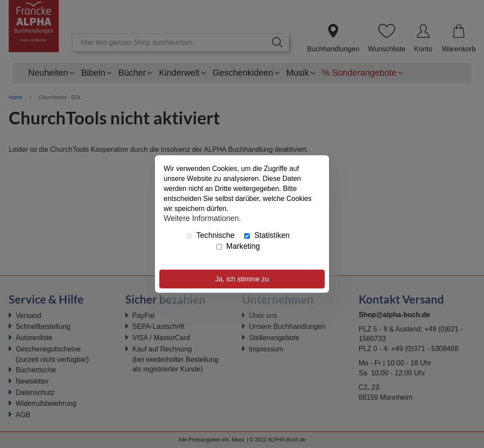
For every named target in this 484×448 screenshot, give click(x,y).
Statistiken (267, 235)
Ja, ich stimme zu (242, 279)
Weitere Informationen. (202, 218)
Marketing (238, 246)
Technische (210, 235)
